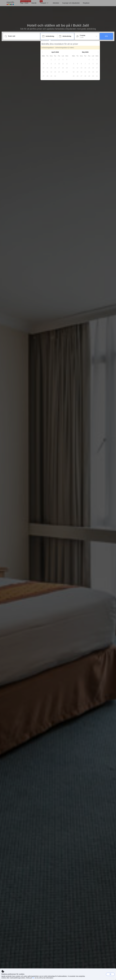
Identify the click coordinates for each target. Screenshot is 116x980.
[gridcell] (51, 60)
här (33, 978)
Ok (110, 974)
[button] (42, 52)
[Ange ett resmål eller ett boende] (23, 36)
